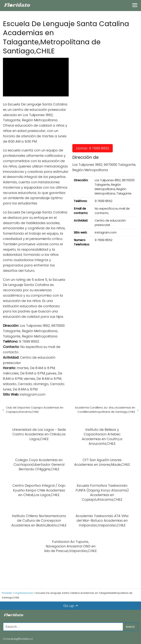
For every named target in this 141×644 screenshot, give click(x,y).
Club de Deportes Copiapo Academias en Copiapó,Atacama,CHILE (35, 410)
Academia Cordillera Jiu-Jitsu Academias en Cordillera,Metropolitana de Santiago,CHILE (105, 410)
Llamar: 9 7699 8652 (93, 148)
